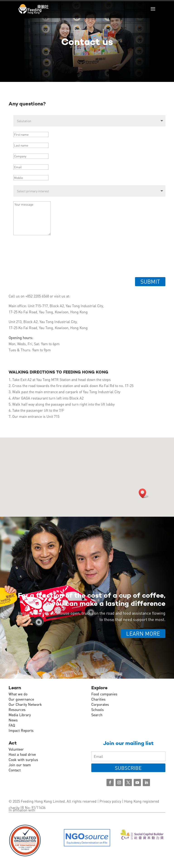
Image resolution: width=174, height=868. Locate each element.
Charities (98, 699)
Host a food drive (22, 754)
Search (97, 715)
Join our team (20, 765)
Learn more (143, 634)
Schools (98, 710)
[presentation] (47, 259)
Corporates (100, 704)
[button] (144, 493)
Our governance (21, 699)
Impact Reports (21, 730)
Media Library (20, 715)
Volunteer (16, 749)
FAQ (12, 725)
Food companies (104, 694)
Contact (15, 770)
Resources (17, 710)
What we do (18, 694)
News (13, 720)
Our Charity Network (25, 704)
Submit (150, 282)
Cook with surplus (23, 760)
